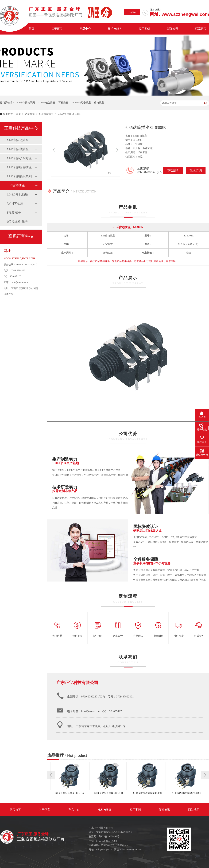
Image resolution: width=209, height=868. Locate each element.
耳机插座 (63, 103)
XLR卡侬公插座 (47, 103)
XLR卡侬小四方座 (19, 158)
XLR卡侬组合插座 (81, 103)
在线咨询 (196, 171)
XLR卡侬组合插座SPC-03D (186, 793)
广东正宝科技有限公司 (77, 683)
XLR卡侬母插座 (18, 149)
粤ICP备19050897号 (109, 837)
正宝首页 (15, 810)
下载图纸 (173, 170)
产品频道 (30, 114)
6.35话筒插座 (47, 114)
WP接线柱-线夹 (17, 222)
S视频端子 (14, 213)
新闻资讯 (173, 29)
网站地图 (194, 810)
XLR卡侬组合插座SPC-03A (70, 793)
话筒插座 (99, 103)
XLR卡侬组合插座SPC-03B (108, 793)
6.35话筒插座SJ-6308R (69, 114)
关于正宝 (57, 29)
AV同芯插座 (15, 203)
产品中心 (85, 29)
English (132, 12)
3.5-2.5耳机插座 (17, 194)
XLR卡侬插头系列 (25, 103)
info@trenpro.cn (20, 282)
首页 (32, 29)
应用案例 (144, 29)
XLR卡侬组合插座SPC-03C (147, 793)
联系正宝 (201, 29)
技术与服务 (115, 29)
